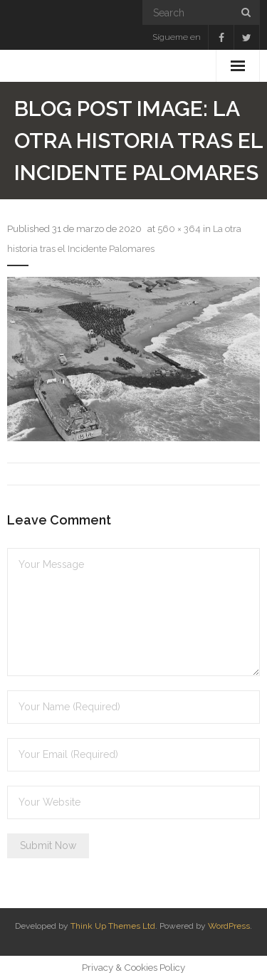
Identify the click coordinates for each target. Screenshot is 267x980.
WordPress (229, 926)
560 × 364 (179, 229)
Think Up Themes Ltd (113, 926)
